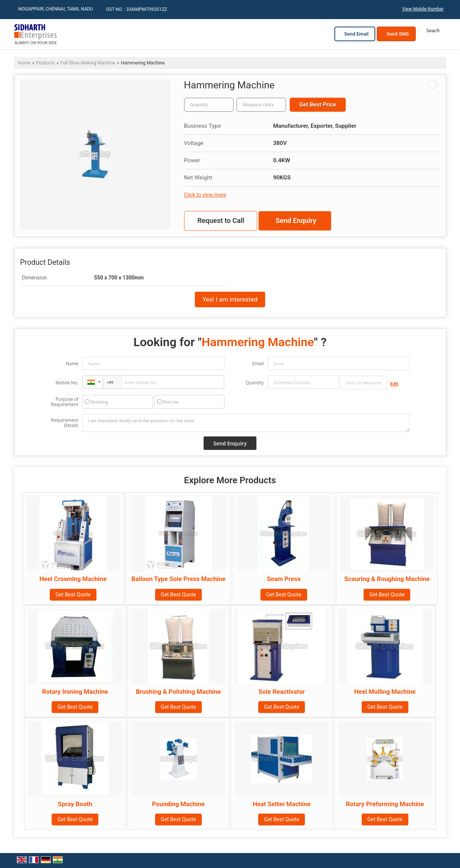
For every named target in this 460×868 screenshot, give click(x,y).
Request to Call (221, 221)
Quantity (255, 383)
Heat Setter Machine (282, 804)
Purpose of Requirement (65, 402)
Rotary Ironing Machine (75, 692)
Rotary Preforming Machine (385, 804)
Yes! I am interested (230, 299)
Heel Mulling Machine (385, 692)
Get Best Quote (73, 595)
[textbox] (261, 105)
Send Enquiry (296, 221)
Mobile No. (67, 383)
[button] (423, 9)
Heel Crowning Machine (73, 579)
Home (24, 63)
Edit (394, 384)
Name (72, 364)
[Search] (433, 31)
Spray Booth (75, 804)
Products (46, 63)
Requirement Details (65, 423)
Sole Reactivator (282, 692)
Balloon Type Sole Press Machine (178, 579)
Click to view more (205, 195)
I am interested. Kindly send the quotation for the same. (246, 423)
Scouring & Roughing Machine (387, 579)
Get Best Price (318, 105)
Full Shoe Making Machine (88, 63)
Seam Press (284, 579)
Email (258, 364)
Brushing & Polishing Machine (179, 692)
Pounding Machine (178, 804)
